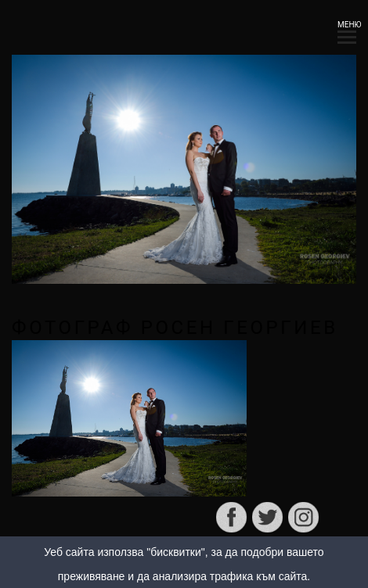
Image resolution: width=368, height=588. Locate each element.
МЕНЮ (347, 29)
